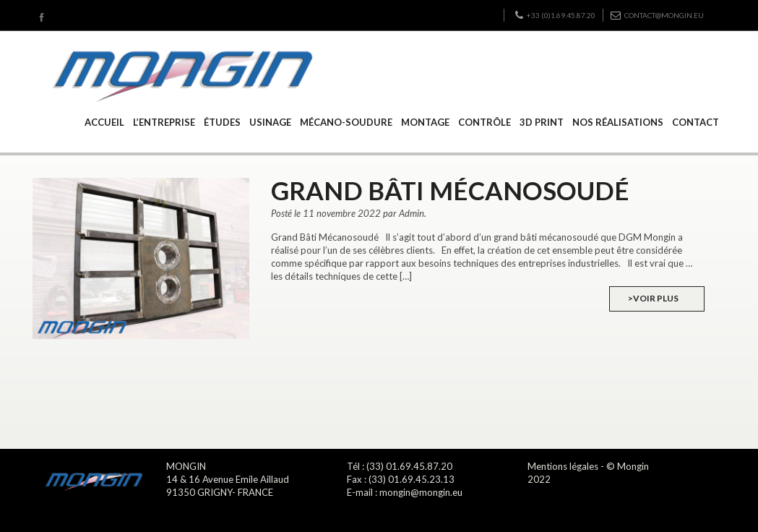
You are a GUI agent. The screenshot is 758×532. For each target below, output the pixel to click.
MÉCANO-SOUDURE (346, 122)
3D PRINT (542, 122)
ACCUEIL (104, 122)
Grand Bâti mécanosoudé (450, 190)
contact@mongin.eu (657, 15)
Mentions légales (563, 466)
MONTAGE (425, 122)
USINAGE (270, 122)
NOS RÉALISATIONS (618, 122)
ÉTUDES (222, 122)
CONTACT (695, 122)
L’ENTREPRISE (164, 122)
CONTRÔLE (484, 122)
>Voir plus (653, 298)
